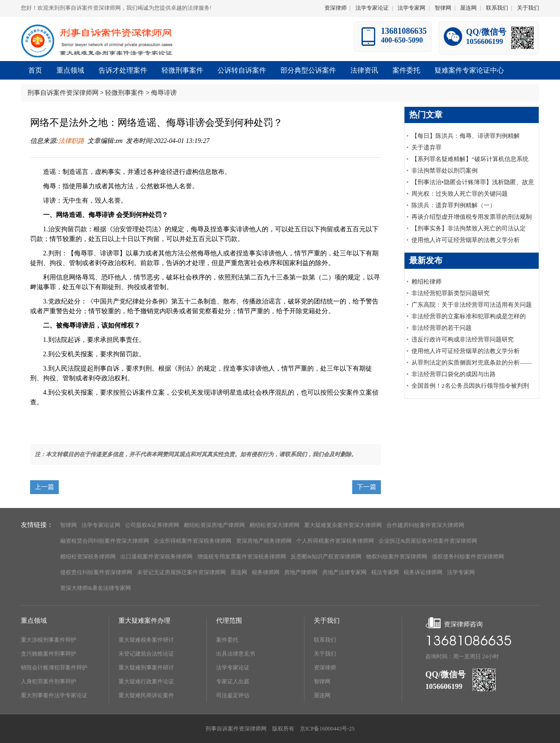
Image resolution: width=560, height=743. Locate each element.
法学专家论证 (372, 8)
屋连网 (468, 8)
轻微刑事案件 (124, 93)
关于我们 (528, 8)
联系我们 (497, 8)
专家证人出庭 (233, 681)
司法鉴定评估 (233, 695)
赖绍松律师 (426, 282)
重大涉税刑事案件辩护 (49, 640)
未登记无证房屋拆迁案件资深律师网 (181, 572)
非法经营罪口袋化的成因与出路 (454, 374)
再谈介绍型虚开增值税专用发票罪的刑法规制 (472, 217)
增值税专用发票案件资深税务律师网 (242, 557)
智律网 (443, 8)
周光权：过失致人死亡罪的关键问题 (460, 194)
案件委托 (227, 640)
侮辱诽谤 (164, 93)
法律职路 (71, 141)
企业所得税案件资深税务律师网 (193, 541)
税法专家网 (385, 572)
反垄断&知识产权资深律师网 (326, 557)
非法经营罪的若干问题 (442, 328)
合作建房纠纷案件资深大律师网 (425, 525)
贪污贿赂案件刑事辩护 (49, 654)
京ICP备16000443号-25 (327, 729)
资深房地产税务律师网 (264, 541)
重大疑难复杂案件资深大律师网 (343, 525)
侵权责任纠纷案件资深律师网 (96, 572)
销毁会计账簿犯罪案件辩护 (54, 668)
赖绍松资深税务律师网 (88, 557)
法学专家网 (411, 8)
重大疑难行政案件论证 (146, 681)
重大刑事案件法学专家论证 (54, 695)
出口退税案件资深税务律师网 (156, 557)
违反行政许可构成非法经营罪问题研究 (463, 339)
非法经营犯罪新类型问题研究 (451, 293)
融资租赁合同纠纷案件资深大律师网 (105, 541)
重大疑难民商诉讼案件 (146, 695)
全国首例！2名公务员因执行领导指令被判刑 (470, 386)
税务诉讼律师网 (423, 572)
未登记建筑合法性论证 (146, 654)
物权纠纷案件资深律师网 (397, 557)
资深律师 (336, 8)
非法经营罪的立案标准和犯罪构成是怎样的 (469, 316)
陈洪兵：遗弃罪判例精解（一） (454, 205)
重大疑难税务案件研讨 (146, 640)
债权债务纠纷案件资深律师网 (468, 557)
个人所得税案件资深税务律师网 (335, 541)
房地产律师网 (301, 572)
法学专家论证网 (101, 525)
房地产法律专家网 (344, 572)
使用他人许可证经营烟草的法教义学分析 (466, 240)
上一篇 (44, 487)
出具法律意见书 (236, 654)
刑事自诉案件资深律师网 (63, 93)
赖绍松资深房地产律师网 (214, 525)
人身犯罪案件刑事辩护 (49, 681)
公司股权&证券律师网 (152, 525)
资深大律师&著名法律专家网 (96, 588)
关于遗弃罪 (426, 147)
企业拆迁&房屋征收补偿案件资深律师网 (428, 541)
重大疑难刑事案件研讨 (146, 668)
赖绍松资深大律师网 (274, 525)
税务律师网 (266, 572)
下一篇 (367, 487)
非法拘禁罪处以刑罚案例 (445, 170)
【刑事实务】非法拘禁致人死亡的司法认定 (469, 228)
